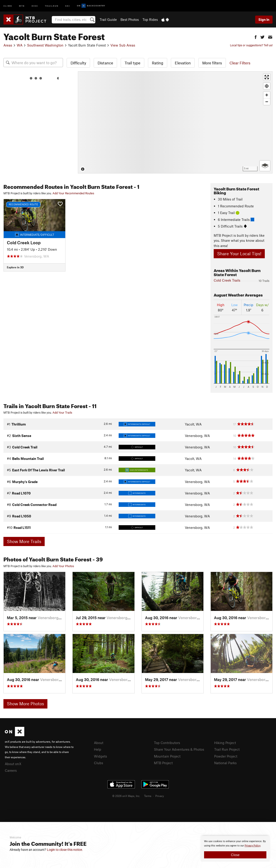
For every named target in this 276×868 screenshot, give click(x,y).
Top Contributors (167, 743)
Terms (148, 796)
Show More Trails (24, 541)
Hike (35, 6)
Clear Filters (240, 63)
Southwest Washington (45, 45)
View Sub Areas (123, 45)
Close (235, 855)
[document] (235, 849)
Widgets (100, 756)
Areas (8, 45)
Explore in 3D (15, 267)
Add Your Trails (62, 412)
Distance (105, 63)
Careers (11, 770)
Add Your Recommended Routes (73, 193)
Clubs (98, 763)
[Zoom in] (267, 95)
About (99, 743)
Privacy (160, 796)
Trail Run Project (227, 749)
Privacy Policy (253, 846)
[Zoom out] (267, 102)
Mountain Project (167, 756)
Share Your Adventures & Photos (179, 749)
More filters (212, 63)
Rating (158, 63)
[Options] (265, 166)
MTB (22, 6)
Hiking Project (225, 743)
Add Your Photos (63, 566)
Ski (68, 6)
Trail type (133, 63)
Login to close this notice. (65, 850)
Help (98, 749)
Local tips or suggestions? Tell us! (251, 45)
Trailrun (52, 6)
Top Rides (150, 19)
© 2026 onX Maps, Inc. (126, 796)
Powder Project (226, 756)
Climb (8, 6)
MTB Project (163, 763)
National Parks (225, 763)
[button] (256, 37)
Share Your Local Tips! (239, 254)
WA (20, 45)
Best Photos (130, 19)
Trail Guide (108, 19)
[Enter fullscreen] (267, 77)
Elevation (183, 63)
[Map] (175, 122)
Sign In (264, 19)
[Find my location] (267, 86)
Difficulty (78, 63)
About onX (13, 764)
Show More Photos (25, 704)
